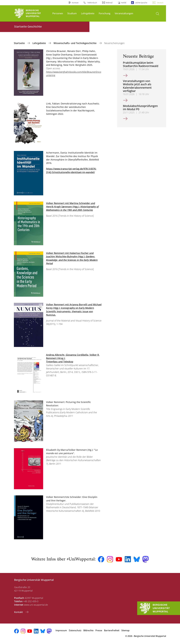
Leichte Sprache (141, 3)
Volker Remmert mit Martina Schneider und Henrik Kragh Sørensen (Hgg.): (72, 207)
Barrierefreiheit (112, 630)
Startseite (20, 43)
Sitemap (125, 630)
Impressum (61, 630)
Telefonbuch (92, 3)
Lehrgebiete (88, 13)
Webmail (109, 3)
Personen (58, 13)
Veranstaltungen (124, 13)
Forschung (105, 13)
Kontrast (75, 3)
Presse (99, 630)
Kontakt (19, 612)
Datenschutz (75, 630)
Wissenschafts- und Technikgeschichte (75, 43)
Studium (72, 13)
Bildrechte (88, 630)
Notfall (124, 3)
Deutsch (160, 3)
